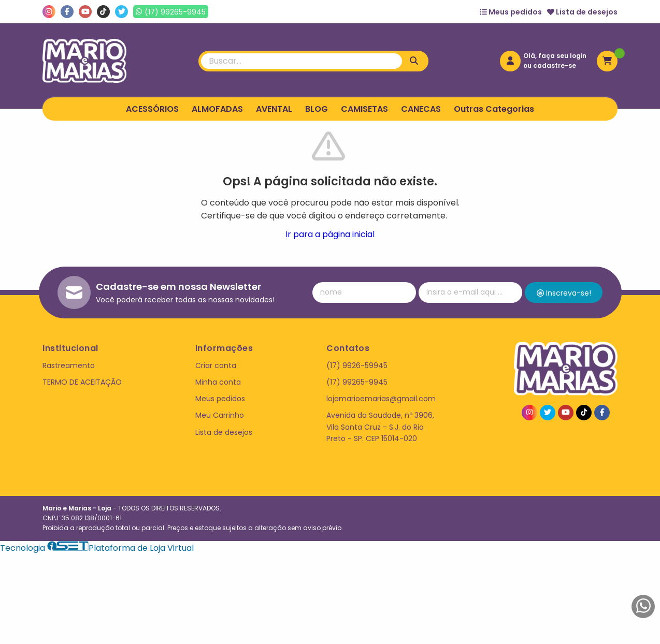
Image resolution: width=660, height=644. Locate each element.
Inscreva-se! (564, 293)
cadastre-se (555, 65)
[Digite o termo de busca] (302, 61)
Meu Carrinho (220, 415)
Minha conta (218, 382)
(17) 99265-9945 (357, 382)
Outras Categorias (494, 109)
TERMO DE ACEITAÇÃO (82, 382)
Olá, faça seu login (555, 56)
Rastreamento (69, 365)
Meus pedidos (511, 12)
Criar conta (216, 365)
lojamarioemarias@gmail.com (381, 399)
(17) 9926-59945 (357, 365)
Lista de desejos (582, 12)
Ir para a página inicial (330, 234)
